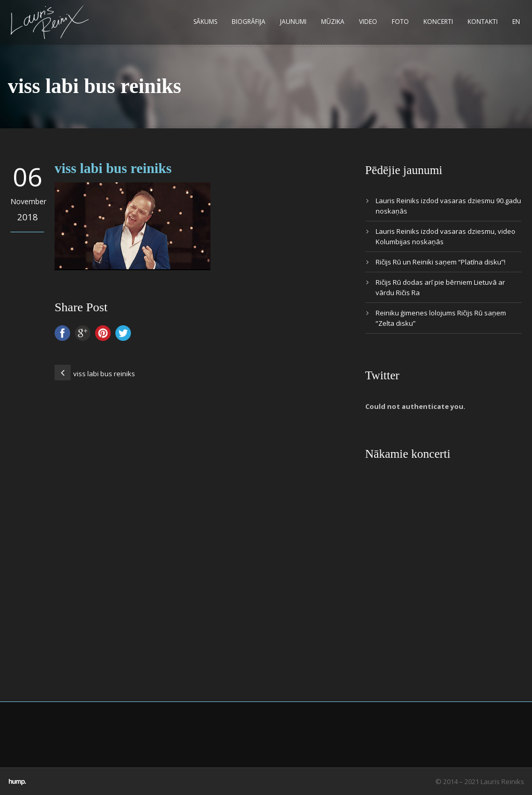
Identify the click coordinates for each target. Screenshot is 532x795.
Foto (400, 22)
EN (516, 22)
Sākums (205, 22)
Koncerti (438, 22)
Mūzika (333, 22)
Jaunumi (293, 22)
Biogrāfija (249, 22)
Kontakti (483, 22)
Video (368, 22)
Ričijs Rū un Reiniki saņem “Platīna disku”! (441, 262)
